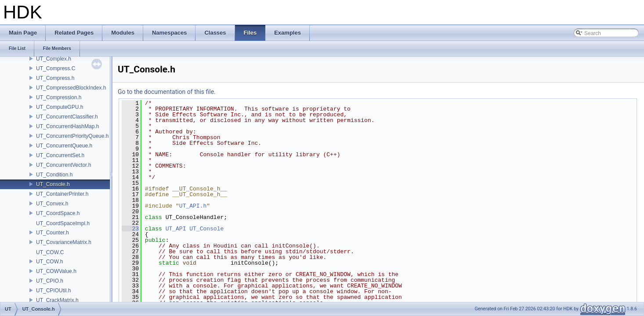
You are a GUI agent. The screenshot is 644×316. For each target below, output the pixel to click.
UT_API (176, 229)
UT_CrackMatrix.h (57, 300)
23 (130, 229)
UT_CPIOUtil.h (53, 291)
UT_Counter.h (52, 233)
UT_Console (206, 229)
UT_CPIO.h (50, 281)
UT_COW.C (50, 252)
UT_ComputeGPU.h (60, 107)
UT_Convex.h (52, 204)
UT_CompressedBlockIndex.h (71, 88)
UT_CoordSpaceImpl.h (63, 223)
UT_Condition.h (54, 175)
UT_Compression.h (59, 97)
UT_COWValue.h (56, 271)
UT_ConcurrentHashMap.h (67, 126)
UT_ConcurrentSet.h (60, 155)
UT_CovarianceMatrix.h (64, 242)
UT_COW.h (49, 262)
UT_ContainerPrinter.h (62, 194)
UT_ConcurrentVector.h (63, 165)
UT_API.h (193, 206)
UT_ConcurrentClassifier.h (67, 117)
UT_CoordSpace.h (58, 213)
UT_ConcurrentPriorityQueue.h (72, 136)
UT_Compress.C (56, 68)
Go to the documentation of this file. (167, 92)
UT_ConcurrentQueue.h (64, 146)
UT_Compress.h (55, 78)
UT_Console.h (53, 184)
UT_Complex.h (54, 59)
